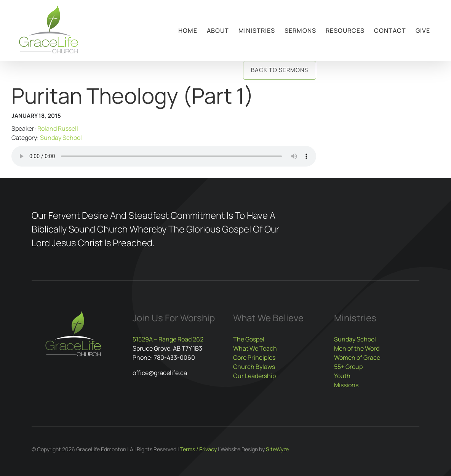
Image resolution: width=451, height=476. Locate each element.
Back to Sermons (280, 70)
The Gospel (249, 339)
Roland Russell (58, 128)
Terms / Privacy (198, 449)
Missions (346, 385)
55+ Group (348, 367)
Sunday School (61, 138)
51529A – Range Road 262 (168, 339)
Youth (342, 376)
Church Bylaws (254, 367)
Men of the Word (357, 348)
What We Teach (255, 348)
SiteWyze (277, 449)
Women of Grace (357, 357)
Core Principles (254, 357)
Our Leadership (254, 376)
